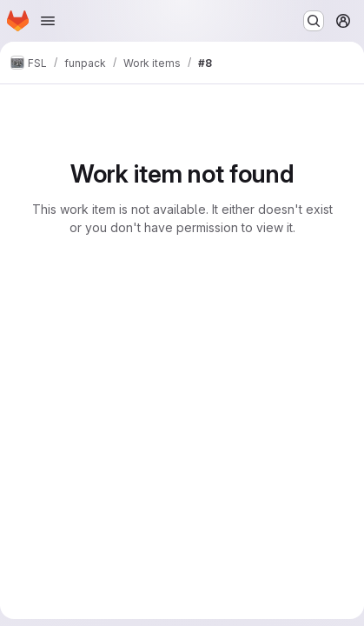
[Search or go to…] (314, 21)
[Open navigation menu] (48, 21)
